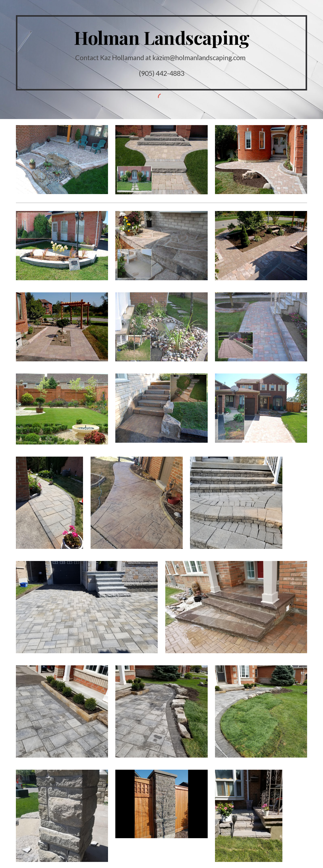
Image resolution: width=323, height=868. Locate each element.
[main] (161, 53)
